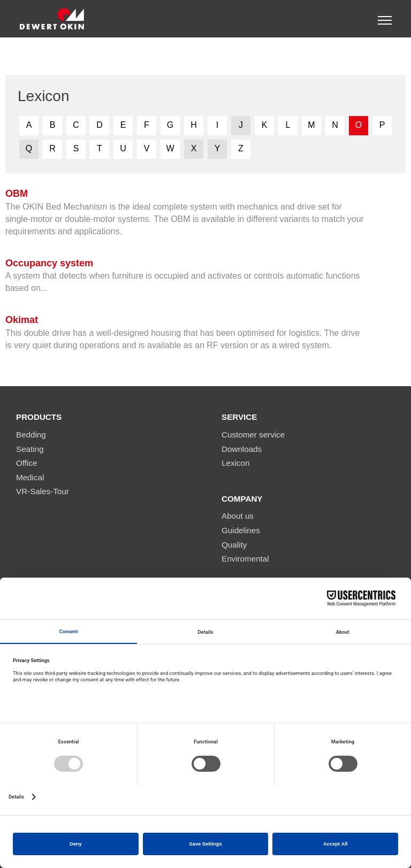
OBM (17, 194)
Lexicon (235, 463)
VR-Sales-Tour (43, 491)
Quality (234, 545)
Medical (30, 477)
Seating (30, 449)
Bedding (31, 435)
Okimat (22, 320)
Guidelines (241, 530)
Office (26, 463)
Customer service (253, 435)
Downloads (242, 449)
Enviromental (245, 559)
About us (238, 516)
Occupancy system (49, 263)
